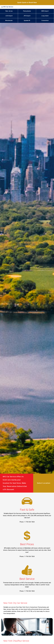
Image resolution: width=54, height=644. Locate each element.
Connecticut (45, 21)
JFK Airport (27, 16)
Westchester (9, 21)
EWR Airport (45, 11)
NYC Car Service (8, 7)
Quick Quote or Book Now (27, 2)
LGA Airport (9, 16)
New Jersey (9, 11)
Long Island (45, 16)
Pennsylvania (27, 11)
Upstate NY (27, 21)
